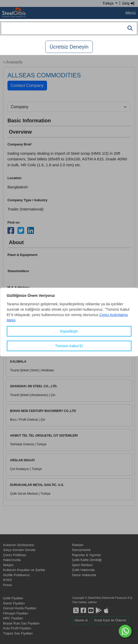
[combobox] (69, 28)
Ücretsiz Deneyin (69, 47)
